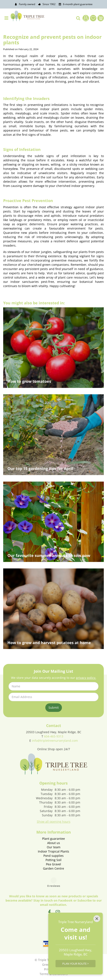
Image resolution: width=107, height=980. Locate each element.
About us (54, 843)
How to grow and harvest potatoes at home (49, 643)
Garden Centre (53, 868)
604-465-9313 (54, 736)
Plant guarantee (53, 839)
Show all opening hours (54, 822)
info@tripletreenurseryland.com (55, 741)
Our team (54, 847)
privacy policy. (86, 678)
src (78, 18)
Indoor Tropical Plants (53, 851)
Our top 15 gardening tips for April (40, 468)
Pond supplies (53, 856)
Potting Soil (53, 860)
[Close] (97, 919)
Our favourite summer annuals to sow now (49, 555)
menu (6, 18)
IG (58, 912)
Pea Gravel (53, 864)
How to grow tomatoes (29, 381)
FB (49, 912)
